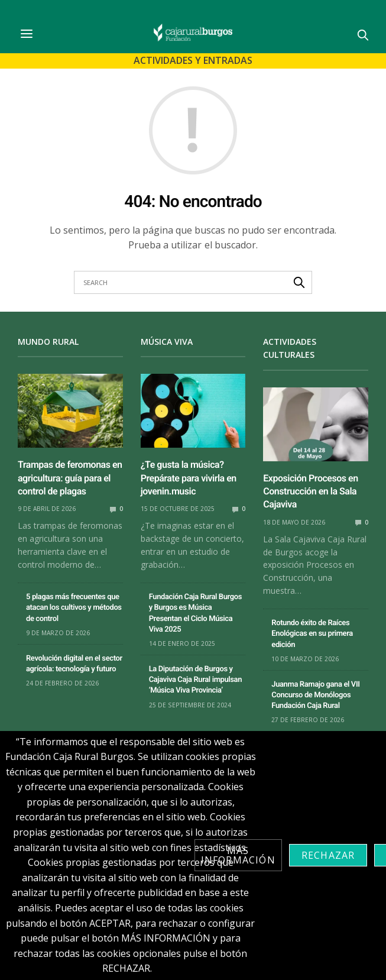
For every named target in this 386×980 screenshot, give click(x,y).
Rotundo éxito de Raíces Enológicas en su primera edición (312, 634)
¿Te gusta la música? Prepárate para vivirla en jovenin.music (189, 478)
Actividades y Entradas (193, 60)
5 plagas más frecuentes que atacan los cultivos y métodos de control (74, 608)
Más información (238, 855)
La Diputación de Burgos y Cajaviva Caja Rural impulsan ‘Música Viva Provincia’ (195, 680)
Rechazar (328, 855)
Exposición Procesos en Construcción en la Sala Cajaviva (310, 491)
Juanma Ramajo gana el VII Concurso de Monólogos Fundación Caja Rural (315, 695)
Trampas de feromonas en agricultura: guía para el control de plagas (70, 478)
